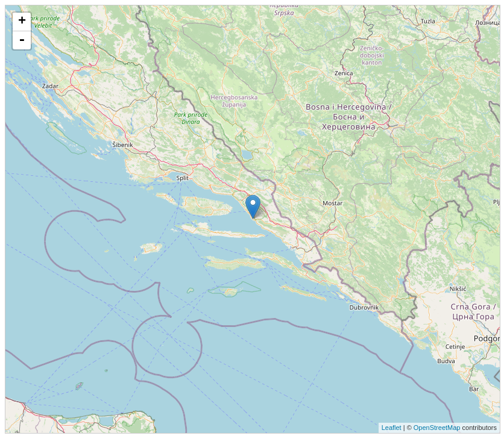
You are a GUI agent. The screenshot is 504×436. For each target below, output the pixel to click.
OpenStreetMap (437, 428)
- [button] (22, 40)
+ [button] (22, 22)
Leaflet (392, 428)
